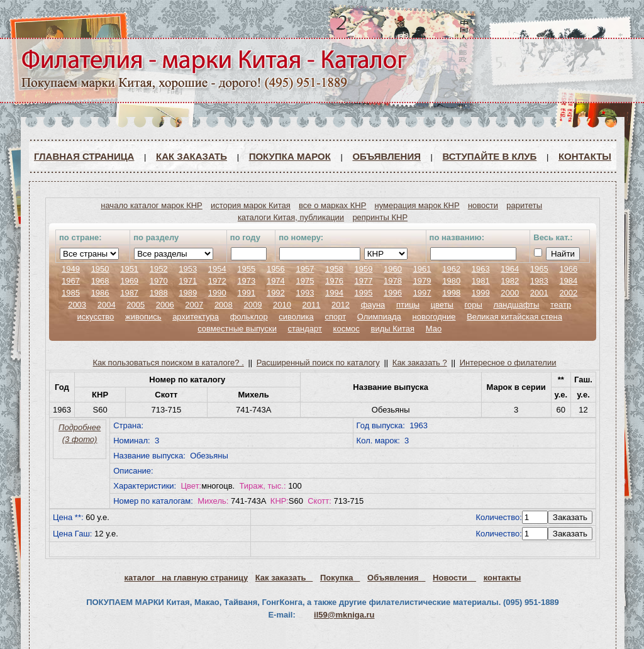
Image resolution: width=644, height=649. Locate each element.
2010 (282, 305)
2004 (107, 305)
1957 (305, 269)
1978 (393, 281)
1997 (422, 293)
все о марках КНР (332, 205)
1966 (568, 269)
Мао (434, 329)
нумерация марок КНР (417, 205)
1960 (393, 269)
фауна (373, 305)
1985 (71, 293)
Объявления (386, 156)
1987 (129, 293)
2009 (253, 305)
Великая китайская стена (514, 317)
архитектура (196, 317)
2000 (510, 293)
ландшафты (516, 305)
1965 (539, 269)
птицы (408, 305)
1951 (129, 269)
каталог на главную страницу (186, 578)
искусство (95, 317)
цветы (442, 305)
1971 (188, 281)
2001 (539, 293)
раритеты (524, 205)
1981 (481, 281)
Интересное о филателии (508, 363)
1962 (451, 269)
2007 (194, 305)
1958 (334, 269)
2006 (165, 305)
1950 (100, 269)
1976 (334, 281)
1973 (246, 281)
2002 (568, 293)
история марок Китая (251, 205)
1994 (334, 293)
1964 (510, 269)
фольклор (249, 317)
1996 (393, 293)
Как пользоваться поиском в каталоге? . (169, 363)
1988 (159, 293)
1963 (481, 269)
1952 (159, 269)
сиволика (296, 317)
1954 (217, 269)
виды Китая (392, 329)
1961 (422, 269)
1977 (364, 281)
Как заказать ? (420, 363)
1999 (481, 293)
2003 (77, 305)
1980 (451, 281)
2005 (136, 305)
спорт (335, 317)
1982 (510, 281)
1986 (100, 293)
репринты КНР (380, 217)
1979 (422, 281)
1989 (188, 293)
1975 (305, 281)
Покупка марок (290, 156)
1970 (159, 281)
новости (483, 205)
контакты (502, 578)
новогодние (434, 317)
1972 (217, 281)
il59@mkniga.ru (344, 615)
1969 (129, 281)
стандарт (305, 329)
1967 (71, 281)
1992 (276, 293)
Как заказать (192, 156)
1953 (188, 269)
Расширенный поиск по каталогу (318, 363)
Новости (454, 578)
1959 (364, 269)
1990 (217, 293)
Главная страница (84, 156)
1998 (451, 293)
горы (474, 305)
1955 (246, 269)
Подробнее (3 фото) (80, 433)
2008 (224, 305)
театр (561, 305)
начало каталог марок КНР (152, 205)
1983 (539, 281)
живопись (143, 317)
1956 (276, 269)
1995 (364, 293)
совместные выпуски (237, 329)
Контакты (585, 156)
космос (347, 329)
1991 (246, 293)
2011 (312, 305)
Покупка (340, 578)
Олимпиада (379, 317)
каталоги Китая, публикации (291, 217)
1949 (71, 269)
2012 (341, 305)
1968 (100, 281)
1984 (568, 281)
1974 (276, 281)
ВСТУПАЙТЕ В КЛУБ (490, 156)
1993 (305, 293)
